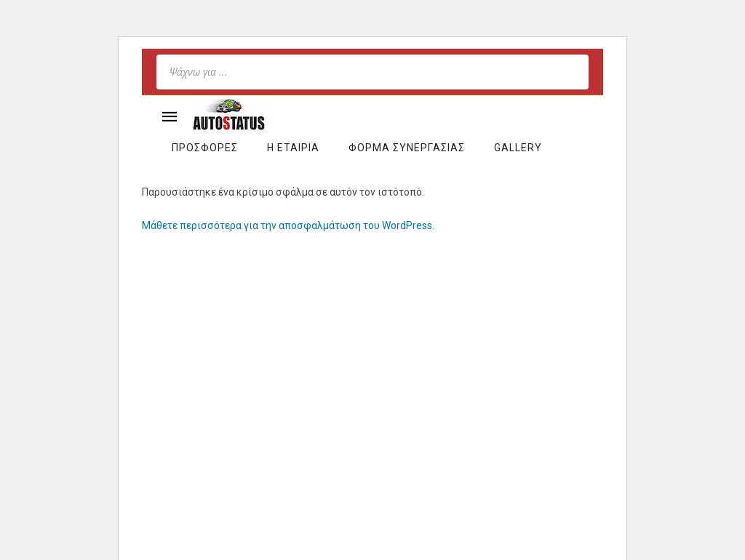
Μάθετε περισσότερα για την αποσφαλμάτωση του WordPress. (288, 225)
